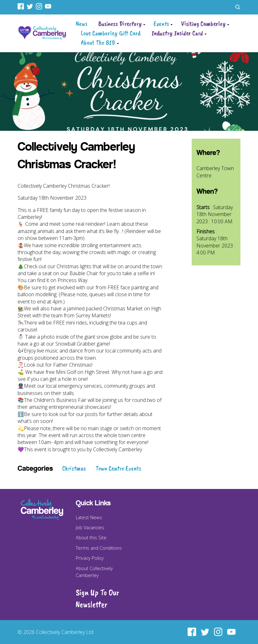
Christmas (74, 468)
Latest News (89, 517)
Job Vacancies (90, 527)
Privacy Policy (90, 558)
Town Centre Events (118, 468)
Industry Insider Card (177, 33)
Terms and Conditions (99, 548)
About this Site (91, 537)
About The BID (98, 42)
